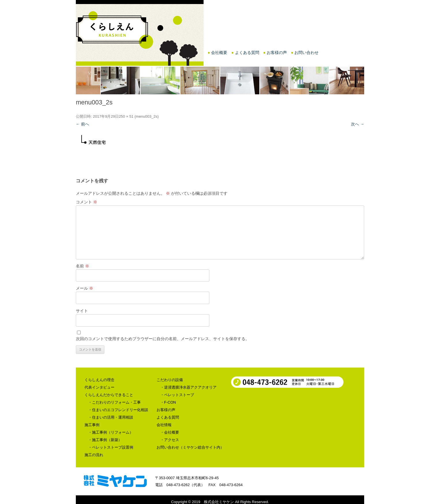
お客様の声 (277, 53)
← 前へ (82, 124)
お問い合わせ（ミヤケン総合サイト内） (190, 447)
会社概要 (219, 53)
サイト (82, 311)
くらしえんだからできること (109, 395)
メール (84, 288)
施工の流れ (94, 455)
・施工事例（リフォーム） (111, 432)
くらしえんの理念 (99, 380)
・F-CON (168, 402)
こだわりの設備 (170, 380)
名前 (82, 266)
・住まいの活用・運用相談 (111, 417)
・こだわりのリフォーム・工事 (114, 402)
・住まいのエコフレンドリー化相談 (118, 410)
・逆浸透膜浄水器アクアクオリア (188, 387)
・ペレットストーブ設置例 (111, 447)
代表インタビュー (99, 387)
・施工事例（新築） (105, 440)
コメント (87, 202)
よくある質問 (247, 53)
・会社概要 (170, 432)
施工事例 (92, 425)
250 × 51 (126, 116)
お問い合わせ (307, 53)
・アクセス (170, 440)
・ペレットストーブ (177, 395)
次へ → (358, 124)
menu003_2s (147, 116)
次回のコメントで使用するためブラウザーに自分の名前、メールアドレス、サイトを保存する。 (163, 339)
